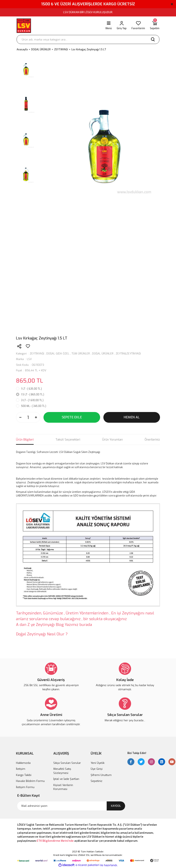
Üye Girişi (97, 769)
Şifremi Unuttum (101, 775)
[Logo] (24, 26)
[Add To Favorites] (28, 346)
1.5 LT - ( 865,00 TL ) (33, 395)
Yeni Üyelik (98, 763)
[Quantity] (28, 417)
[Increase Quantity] (36, 417)
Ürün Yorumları (113, 440)
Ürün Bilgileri (25, 440)
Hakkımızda (23, 763)
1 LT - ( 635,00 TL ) (31, 389)
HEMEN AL (132, 417)
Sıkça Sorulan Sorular (67, 763)
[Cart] (155, 26)
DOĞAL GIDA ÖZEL (58, 354)
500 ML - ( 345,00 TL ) (34, 406)
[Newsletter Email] (71, 806)
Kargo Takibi (24, 775)
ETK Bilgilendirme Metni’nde (55, 841)
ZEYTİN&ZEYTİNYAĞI (128, 354)
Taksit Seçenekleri (68, 440)
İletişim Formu (25, 787)
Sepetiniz (97, 781)
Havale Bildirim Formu (30, 781)
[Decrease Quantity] (20, 417)
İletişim (21, 769)
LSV (29, 359)
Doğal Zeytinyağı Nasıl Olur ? (42, 634)
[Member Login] (122, 26)
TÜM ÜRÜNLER (81, 354)
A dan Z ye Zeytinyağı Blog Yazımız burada (54, 625)
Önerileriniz (152, 440)
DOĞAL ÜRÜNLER (103, 354)
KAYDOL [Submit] (116, 806)
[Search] (88, 39)
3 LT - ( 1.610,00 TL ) (32, 400)
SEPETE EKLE (72, 417)
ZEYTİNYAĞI (37, 354)
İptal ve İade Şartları (66, 779)
